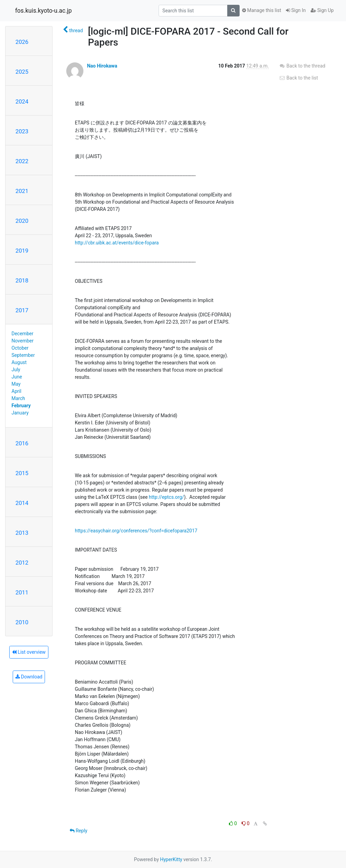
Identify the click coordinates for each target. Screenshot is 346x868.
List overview (29, 652)
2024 (22, 101)
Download (29, 677)
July (16, 370)
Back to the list (298, 78)
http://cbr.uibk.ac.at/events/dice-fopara (117, 243)
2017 (22, 310)
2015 (22, 473)
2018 (22, 280)
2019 (22, 251)
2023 (22, 131)
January (20, 413)
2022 (22, 161)
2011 (22, 592)
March (19, 398)
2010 (22, 622)
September (23, 355)
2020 (22, 221)
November (23, 341)
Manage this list (262, 10)
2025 (22, 72)
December (23, 334)
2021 (22, 191)
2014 (22, 503)
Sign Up (322, 10)
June (17, 377)
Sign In (296, 10)
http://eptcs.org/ (167, 497)
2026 (22, 42)
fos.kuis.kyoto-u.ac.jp (43, 11)
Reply (78, 831)
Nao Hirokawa (102, 66)
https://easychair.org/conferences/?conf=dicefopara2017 (136, 531)
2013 (22, 533)
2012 (22, 563)
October (20, 348)
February (21, 406)
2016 (22, 443)
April (17, 391)
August (19, 362)
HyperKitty (171, 859)
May (16, 384)
